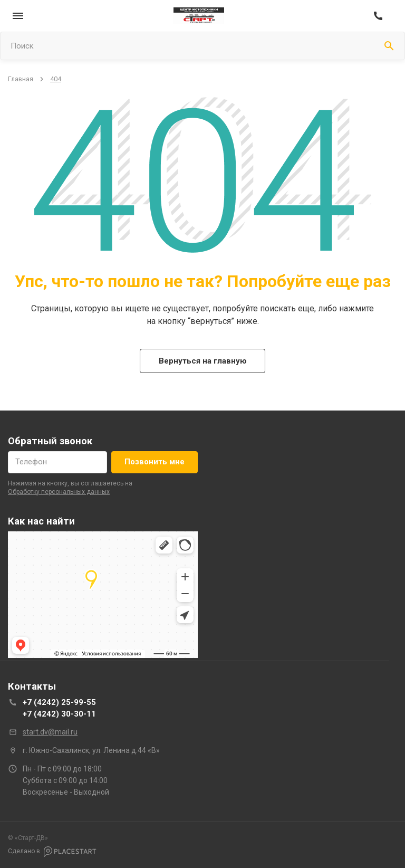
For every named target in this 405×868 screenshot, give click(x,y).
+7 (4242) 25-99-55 (59, 702)
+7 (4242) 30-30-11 (59, 714)
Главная (21, 79)
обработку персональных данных (59, 492)
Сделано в (52, 852)
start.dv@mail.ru (50, 732)
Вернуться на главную (203, 361)
